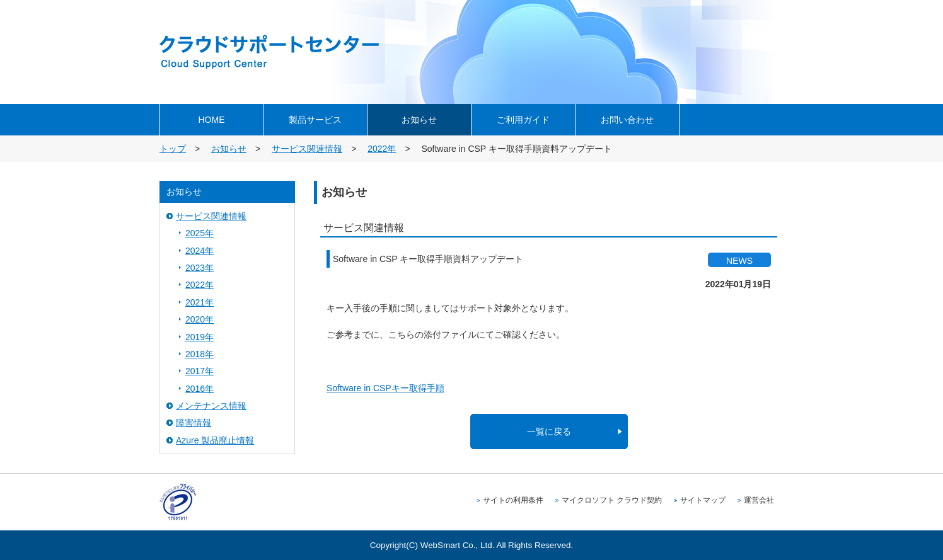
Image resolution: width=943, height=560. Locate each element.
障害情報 (194, 423)
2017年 (200, 371)
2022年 (382, 149)
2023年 (200, 268)
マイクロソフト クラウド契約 (612, 500)
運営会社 (759, 500)
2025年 (200, 233)
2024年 (200, 251)
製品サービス (315, 120)
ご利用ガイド (523, 120)
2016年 (200, 389)
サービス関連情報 (307, 149)
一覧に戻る (549, 431)
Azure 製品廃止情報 (215, 440)
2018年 (200, 354)
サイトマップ (703, 500)
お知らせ (419, 120)
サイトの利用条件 (513, 500)
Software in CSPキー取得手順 (385, 388)
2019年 (200, 337)
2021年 (200, 302)
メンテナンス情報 (211, 406)
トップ (173, 149)
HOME (212, 120)
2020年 (200, 319)
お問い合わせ (627, 120)
